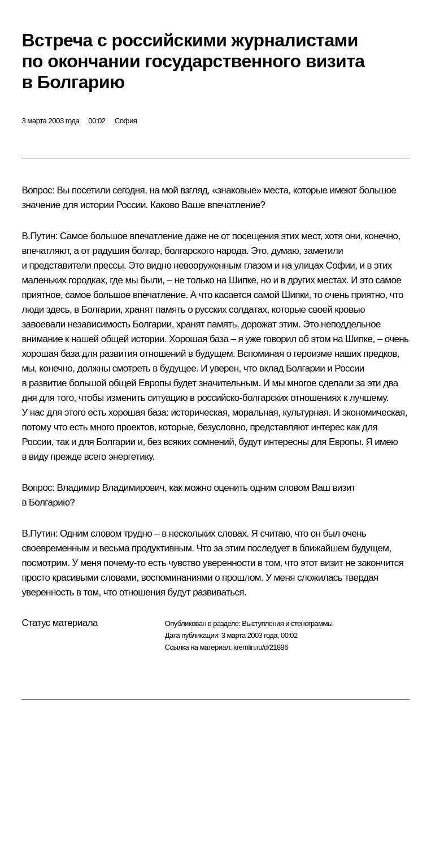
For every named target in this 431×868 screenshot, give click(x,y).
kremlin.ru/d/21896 (261, 647)
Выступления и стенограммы (287, 623)
